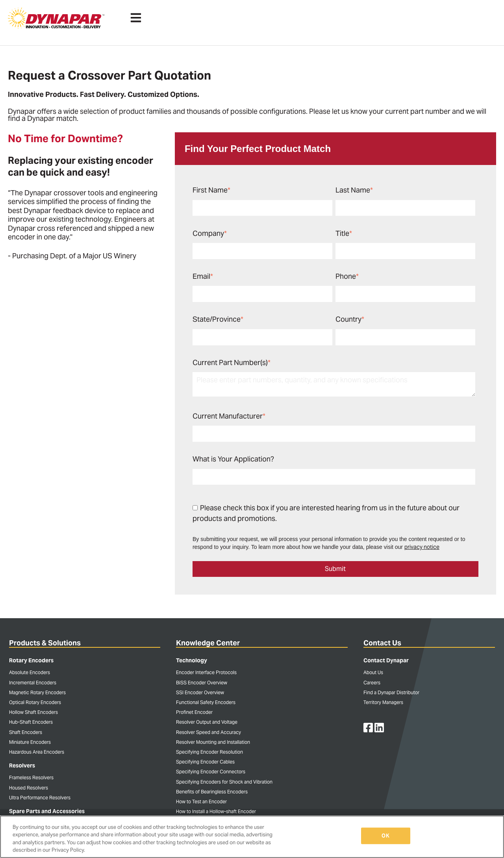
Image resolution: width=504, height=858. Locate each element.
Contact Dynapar (386, 660)
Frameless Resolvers (31, 777)
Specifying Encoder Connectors (211, 772)
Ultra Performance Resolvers (40, 798)
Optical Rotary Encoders (35, 702)
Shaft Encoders (26, 732)
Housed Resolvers (29, 788)
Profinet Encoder (194, 712)
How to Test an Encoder (201, 801)
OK (385, 836)
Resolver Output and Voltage (207, 722)
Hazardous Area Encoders (37, 752)
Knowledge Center (208, 643)
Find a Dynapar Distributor (391, 692)
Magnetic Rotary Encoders (37, 692)
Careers (372, 683)
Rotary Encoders (31, 660)
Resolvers (22, 765)
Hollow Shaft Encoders (33, 712)
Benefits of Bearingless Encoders (212, 792)
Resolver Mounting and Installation (213, 742)
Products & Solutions (45, 643)
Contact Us (382, 643)
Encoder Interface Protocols (206, 672)
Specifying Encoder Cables (205, 762)
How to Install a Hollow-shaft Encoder (216, 811)
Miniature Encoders (30, 742)
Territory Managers (383, 702)
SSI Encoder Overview (200, 692)
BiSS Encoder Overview (202, 683)
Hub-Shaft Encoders (31, 722)
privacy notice (422, 547)
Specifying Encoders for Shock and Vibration (224, 782)
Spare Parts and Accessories (47, 811)
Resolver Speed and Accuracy (208, 732)
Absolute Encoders (30, 672)
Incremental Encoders (33, 683)
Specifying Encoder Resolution (209, 752)
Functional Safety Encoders (206, 702)
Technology (192, 660)
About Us (373, 672)
